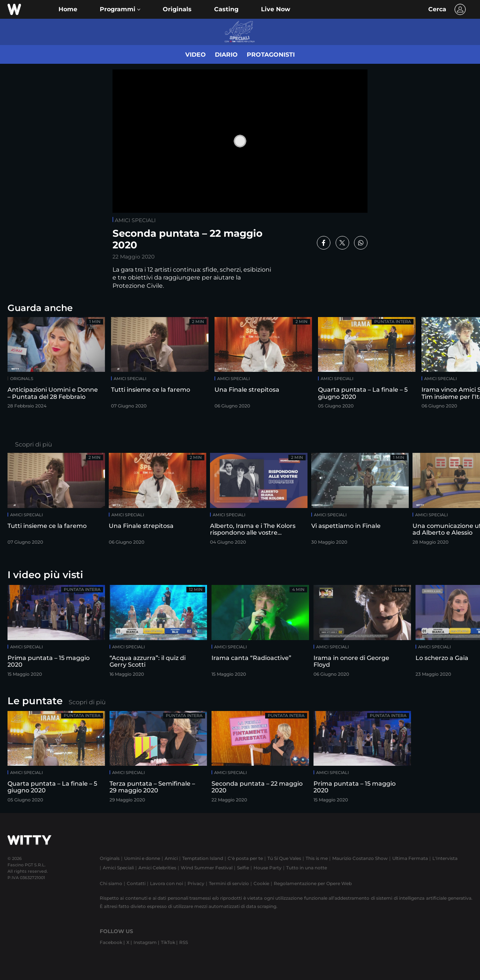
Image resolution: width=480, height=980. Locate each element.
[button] (120, 9)
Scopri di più (34, 444)
